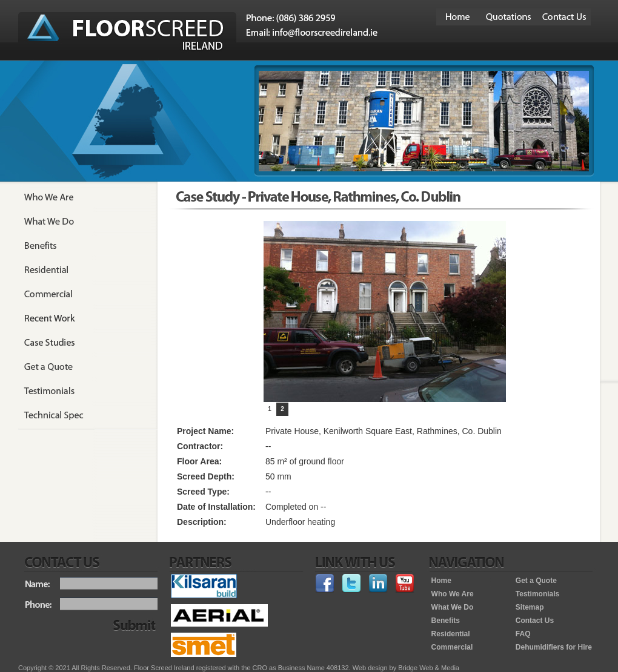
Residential (451, 634)
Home (441, 581)
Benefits (446, 621)
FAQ (523, 634)
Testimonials (537, 594)
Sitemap (530, 607)
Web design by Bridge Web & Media (406, 668)
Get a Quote (536, 581)
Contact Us (535, 621)
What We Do (453, 607)
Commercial (452, 647)
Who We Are (453, 594)
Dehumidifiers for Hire (554, 647)
